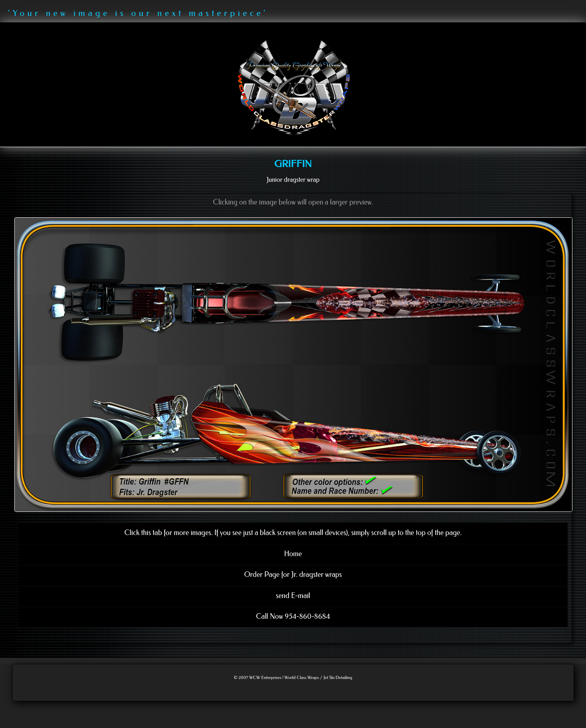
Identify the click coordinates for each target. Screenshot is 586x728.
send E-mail (293, 596)
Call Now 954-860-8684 (293, 616)
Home (293, 554)
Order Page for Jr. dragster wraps (293, 575)
